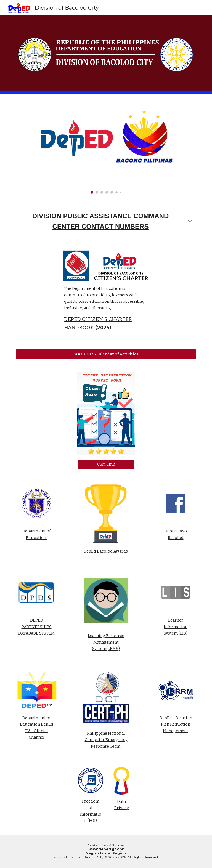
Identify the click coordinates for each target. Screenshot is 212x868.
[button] (190, 221)
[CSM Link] (106, 464)
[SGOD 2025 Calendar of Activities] (106, 354)
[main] (106, 221)
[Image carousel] (106, 147)
